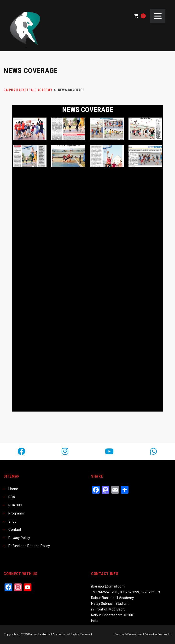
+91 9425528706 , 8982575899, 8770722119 (125, 592)
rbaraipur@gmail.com (108, 586)
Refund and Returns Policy (29, 546)
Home (13, 489)
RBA (12, 497)
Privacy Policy (19, 538)
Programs (16, 513)
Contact (15, 530)
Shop (12, 521)
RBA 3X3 (15, 505)
